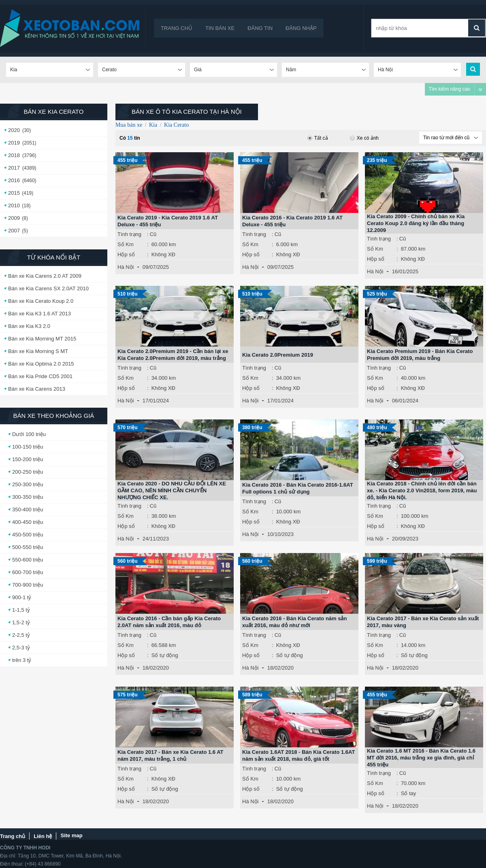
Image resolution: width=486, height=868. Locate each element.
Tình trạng (129, 234)
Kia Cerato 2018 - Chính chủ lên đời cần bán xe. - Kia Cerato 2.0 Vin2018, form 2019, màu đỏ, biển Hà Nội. (422, 490)
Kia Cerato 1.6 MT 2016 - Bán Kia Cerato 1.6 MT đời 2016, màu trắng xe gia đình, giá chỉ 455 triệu (421, 758)
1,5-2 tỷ (21, 622)
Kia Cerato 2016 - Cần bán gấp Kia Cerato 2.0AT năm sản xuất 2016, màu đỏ (169, 622)
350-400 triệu (28, 510)
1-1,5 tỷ (21, 610)
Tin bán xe (220, 28)
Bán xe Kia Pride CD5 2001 (40, 376)
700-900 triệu (28, 585)
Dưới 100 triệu (29, 434)
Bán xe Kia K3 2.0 (29, 326)
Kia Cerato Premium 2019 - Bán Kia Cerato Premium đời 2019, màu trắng (420, 355)
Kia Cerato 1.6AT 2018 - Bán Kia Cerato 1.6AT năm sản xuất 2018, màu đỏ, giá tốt (298, 755)
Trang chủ (177, 28)
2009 (14, 218)
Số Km (126, 244)
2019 (14, 143)
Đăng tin (260, 28)
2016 (14, 180)
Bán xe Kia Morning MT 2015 (42, 339)
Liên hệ (43, 836)
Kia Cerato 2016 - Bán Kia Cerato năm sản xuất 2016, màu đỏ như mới (294, 622)
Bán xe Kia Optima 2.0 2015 (41, 364)
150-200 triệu (28, 459)
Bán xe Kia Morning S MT (38, 351)
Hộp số (126, 254)
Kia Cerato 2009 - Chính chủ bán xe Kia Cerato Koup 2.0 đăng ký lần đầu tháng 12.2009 (416, 223)
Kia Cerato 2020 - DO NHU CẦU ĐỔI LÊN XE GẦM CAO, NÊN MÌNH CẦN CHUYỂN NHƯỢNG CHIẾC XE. (172, 490)
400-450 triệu (28, 522)
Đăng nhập (301, 28)
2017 (14, 168)
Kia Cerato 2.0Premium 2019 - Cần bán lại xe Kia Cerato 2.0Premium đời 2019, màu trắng (173, 355)
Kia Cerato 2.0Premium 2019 (278, 355)
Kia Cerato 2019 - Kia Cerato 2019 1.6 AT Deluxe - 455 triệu (168, 221)
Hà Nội (126, 267)
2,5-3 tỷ (21, 648)
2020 (14, 130)
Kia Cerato (176, 125)
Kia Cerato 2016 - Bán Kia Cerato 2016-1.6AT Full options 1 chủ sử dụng (298, 488)
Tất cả (318, 138)
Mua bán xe (129, 125)
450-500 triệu (28, 535)
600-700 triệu (28, 572)
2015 (14, 193)
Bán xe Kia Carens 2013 (37, 389)
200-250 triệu (28, 472)
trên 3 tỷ (22, 660)
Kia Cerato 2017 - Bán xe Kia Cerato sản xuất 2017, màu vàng (423, 622)
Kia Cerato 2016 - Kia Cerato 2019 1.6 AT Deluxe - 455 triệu (292, 221)
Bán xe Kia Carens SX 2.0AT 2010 (48, 288)
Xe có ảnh (364, 138)
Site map (71, 835)
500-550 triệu (28, 547)
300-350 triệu (28, 497)
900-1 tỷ (22, 597)
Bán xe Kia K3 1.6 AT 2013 (39, 314)
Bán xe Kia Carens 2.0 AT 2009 (45, 276)
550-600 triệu (28, 560)
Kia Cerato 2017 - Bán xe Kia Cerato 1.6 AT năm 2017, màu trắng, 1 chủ (171, 755)
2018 (14, 155)
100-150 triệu (28, 447)
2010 (14, 205)
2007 (14, 231)
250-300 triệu (28, 484)
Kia (153, 125)
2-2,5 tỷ (21, 635)
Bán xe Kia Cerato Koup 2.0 (41, 301)
